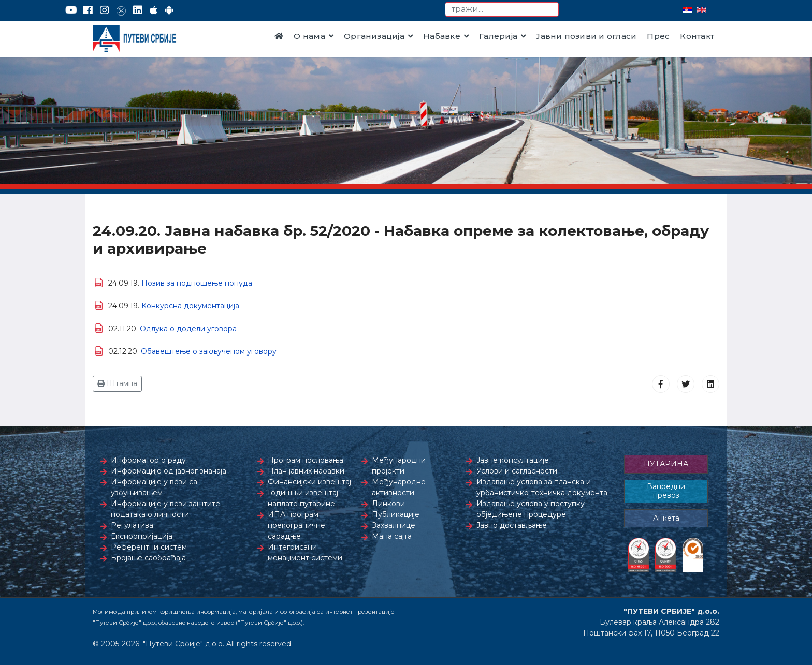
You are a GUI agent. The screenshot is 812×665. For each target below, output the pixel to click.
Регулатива (132, 525)
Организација (374, 36)
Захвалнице (394, 525)
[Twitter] (121, 10)
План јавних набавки (306, 471)
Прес (658, 36)
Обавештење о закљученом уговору (209, 351)
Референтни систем (149, 547)
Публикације (396, 514)
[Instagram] (105, 10)
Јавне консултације (513, 460)
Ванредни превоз (666, 491)
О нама (309, 36)
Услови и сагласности (517, 471)
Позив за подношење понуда (197, 283)
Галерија (498, 36)
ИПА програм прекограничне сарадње (296, 525)
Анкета (666, 518)
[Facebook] (88, 10)
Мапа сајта (392, 536)
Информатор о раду (148, 460)
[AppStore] (154, 10)
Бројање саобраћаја (148, 558)
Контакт (697, 36)
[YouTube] (71, 10)
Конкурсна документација (190, 306)
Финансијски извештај (309, 482)
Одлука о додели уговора (188, 329)
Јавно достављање (512, 525)
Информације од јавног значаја (169, 471)
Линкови (388, 504)
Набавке (442, 36)
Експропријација (142, 536)
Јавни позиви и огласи (586, 36)
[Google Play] (169, 10)
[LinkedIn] (138, 10)
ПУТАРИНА (666, 464)
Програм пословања (306, 460)
